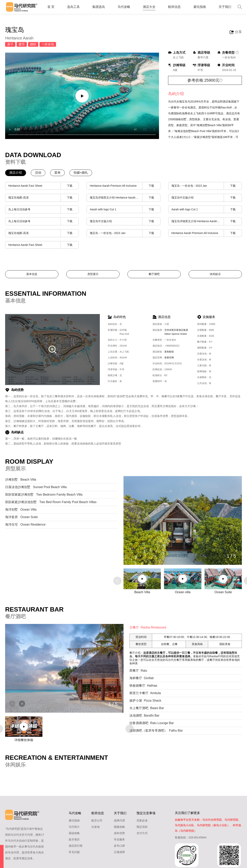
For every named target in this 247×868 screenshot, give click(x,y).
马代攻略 (124, 7)
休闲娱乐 (215, 274)
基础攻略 (74, 833)
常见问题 (74, 852)
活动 (38, 173)
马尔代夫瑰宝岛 (178, 102)
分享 (238, 32)
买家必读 (142, 820)
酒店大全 (149, 7)
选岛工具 (73, 7)
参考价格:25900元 (203, 80)
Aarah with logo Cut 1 (125, 209)
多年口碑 (119, 846)
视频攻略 (119, 827)
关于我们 (225, 7)
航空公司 (97, 820)
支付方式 (142, 833)
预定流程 (142, 827)
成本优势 (119, 833)
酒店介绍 (16, 173)
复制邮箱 (169, 352)
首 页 (51, 7)
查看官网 (169, 358)
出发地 (95, 827)
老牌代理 (119, 820)
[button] (140, 556)
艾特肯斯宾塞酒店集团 (178, 333)
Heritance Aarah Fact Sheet (43, 186)
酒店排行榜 (76, 846)
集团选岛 (99, 7)
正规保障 (119, 852)
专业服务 (119, 839)
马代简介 (74, 827)
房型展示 (93, 274)
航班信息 (174, 7)
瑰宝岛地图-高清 (43, 198)
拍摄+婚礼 (81, 173)
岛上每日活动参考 (43, 210)
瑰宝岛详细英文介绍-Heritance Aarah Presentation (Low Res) (125, 198)
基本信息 (32, 274)
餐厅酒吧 (154, 274)
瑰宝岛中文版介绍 (207, 198)
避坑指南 (200, 7)
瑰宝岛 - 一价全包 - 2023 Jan (207, 186)
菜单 (57, 173)
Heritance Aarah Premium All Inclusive (125, 186)
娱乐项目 (74, 839)
